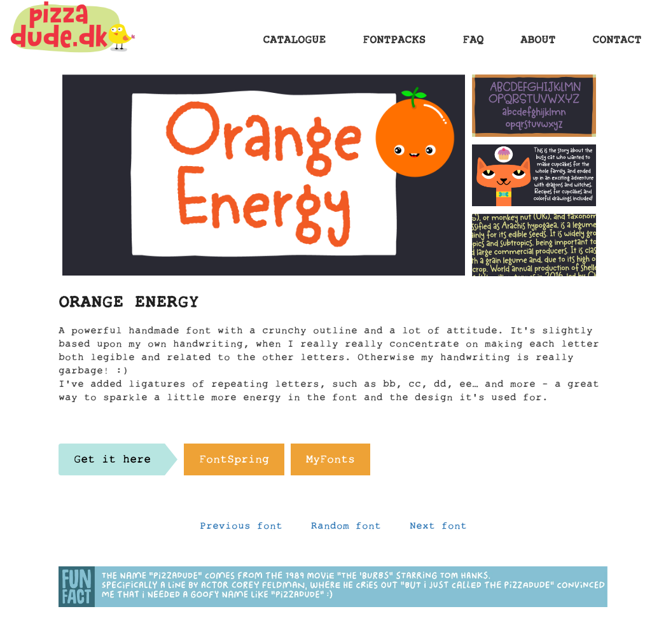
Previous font (241, 529)
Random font (346, 529)
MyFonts (330, 463)
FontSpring (234, 463)
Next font (438, 529)
